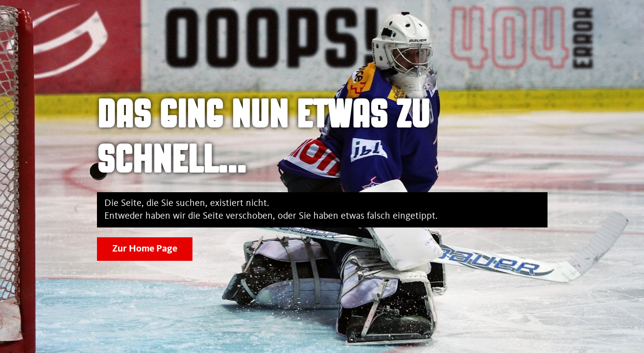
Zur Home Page (145, 249)
